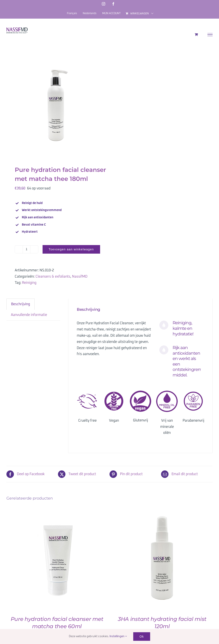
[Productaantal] (27, 249)
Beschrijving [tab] (21, 304)
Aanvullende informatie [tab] (29, 315)
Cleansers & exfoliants (53, 277)
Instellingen (118, 636)
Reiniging (29, 283)
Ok (142, 637)
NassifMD (80, 277)
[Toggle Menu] (210, 35)
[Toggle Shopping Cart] (196, 34)
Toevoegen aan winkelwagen (71, 249)
